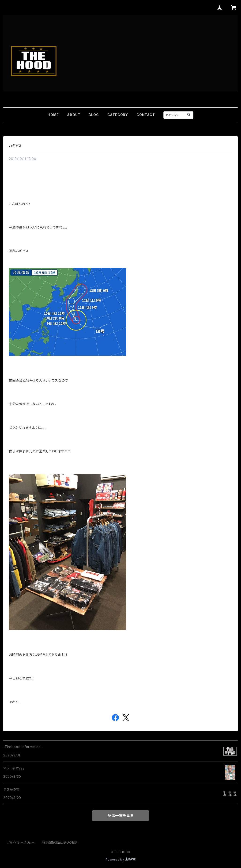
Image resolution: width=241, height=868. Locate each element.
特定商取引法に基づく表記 (60, 843)
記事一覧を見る (120, 816)
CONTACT (146, 115)
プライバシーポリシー (21, 843)
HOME (53, 115)
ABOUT (74, 115)
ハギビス (15, 146)
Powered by (120, 859)
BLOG (94, 115)
